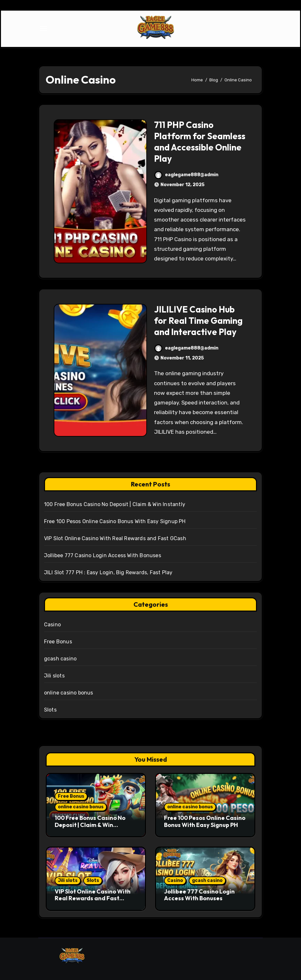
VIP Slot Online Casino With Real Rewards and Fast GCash (115, 538)
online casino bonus (69, 693)
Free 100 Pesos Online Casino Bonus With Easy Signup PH (115, 521)
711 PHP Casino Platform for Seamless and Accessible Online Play (200, 142)
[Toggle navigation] (43, 29)
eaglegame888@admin (186, 175)
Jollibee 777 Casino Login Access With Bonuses (103, 555)
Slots (50, 710)
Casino (52, 625)
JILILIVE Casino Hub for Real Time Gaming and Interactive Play (198, 321)
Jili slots (54, 676)
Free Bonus (58, 642)
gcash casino (60, 659)
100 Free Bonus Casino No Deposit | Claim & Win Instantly (115, 504)
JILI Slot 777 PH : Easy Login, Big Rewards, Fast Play (108, 572)
